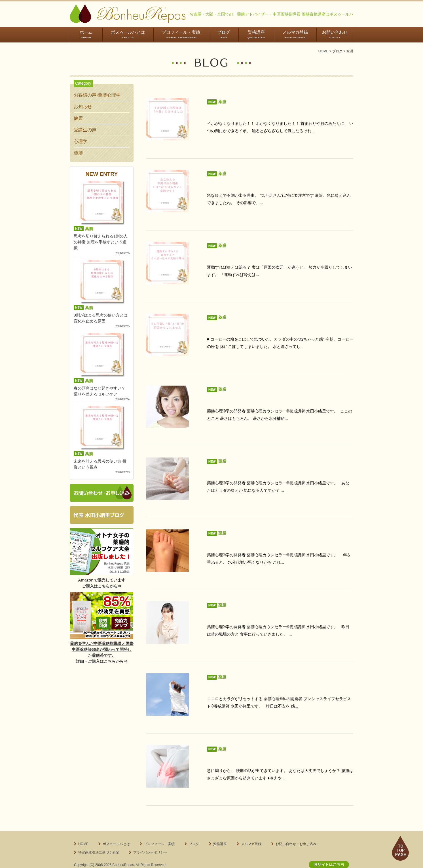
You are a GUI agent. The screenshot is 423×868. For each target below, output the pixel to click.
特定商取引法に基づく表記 (99, 838)
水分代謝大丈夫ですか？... (234, 394)
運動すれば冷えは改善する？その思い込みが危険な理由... (266, 253)
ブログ (224, 34)
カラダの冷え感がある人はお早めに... (245, 464)
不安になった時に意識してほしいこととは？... (254, 676)
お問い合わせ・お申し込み (296, 830)
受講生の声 (85, 130)
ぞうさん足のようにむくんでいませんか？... (252, 535)
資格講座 (256, 34)
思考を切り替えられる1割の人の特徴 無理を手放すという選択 (101, 242)
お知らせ (83, 107)
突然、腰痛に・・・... (229, 746)
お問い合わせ (335, 34)
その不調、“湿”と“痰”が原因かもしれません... (253, 323)
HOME (323, 51)
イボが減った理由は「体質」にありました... (252, 112)
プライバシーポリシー (150, 838)
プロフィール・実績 (181, 34)
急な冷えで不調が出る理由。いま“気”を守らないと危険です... (269, 182)
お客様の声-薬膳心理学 (97, 95)
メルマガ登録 (295, 34)
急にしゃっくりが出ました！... (238, 605)
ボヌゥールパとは (128, 34)
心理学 (81, 141)
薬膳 (78, 153)
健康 (78, 118)
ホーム (86, 34)
